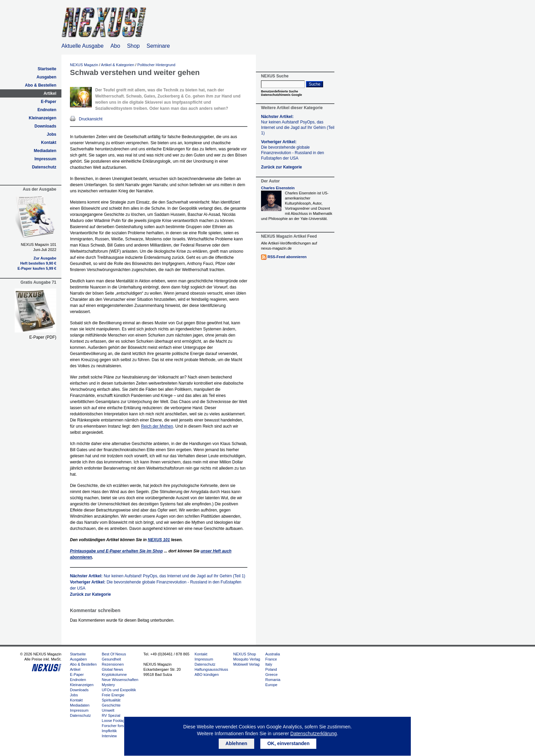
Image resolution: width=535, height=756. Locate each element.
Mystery (108, 685)
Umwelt (108, 710)
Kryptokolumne (114, 675)
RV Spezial (111, 715)
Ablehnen (236, 743)
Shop (133, 46)
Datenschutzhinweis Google (281, 95)
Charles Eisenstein (278, 188)
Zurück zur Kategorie (90, 594)
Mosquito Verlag (247, 659)
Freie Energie (113, 695)
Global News (112, 669)
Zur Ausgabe (45, 258)
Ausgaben (46, 77)
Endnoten (47, 110)
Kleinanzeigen (42, 118)
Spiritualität (111, 700)
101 (159, 540)
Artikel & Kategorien (118, 65)
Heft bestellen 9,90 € (38, 263)
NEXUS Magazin (84, 65)
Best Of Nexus (114, 654)
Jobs (52, 134)
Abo (115, 46)
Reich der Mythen (157, 426)
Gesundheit (111, 659)
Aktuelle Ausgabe (83, 46)
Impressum (45, 159)
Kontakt (49, 143)
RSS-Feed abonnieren (287, 257)
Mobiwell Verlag (247, 664)
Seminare (158, 46)
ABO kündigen (207, 675)
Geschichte (111, 705)
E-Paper (49, 102)
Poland (271, 669)
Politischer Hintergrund (156, 65)
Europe (271, 685)
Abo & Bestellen (41, 85)
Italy (269, 664)
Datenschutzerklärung (314, 733)
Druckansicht (91, 119)
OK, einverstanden (288, 743)
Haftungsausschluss (211, 669)
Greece (271, 675)
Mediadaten (45, 151)
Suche (315, 84)
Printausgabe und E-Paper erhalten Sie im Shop (116, 551)
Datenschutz (44, 167)
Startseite (47, 69)
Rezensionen (113, 664)
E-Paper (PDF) (43, 337)
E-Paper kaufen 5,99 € (37, 268)
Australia (272, 654)
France (271, 659)
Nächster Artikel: (158, 576)
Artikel (50, 93)
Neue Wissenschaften (120, 680)
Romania (273, 680)
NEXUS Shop (245, 654)
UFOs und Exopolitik (119, 690)
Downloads (45, 126)
